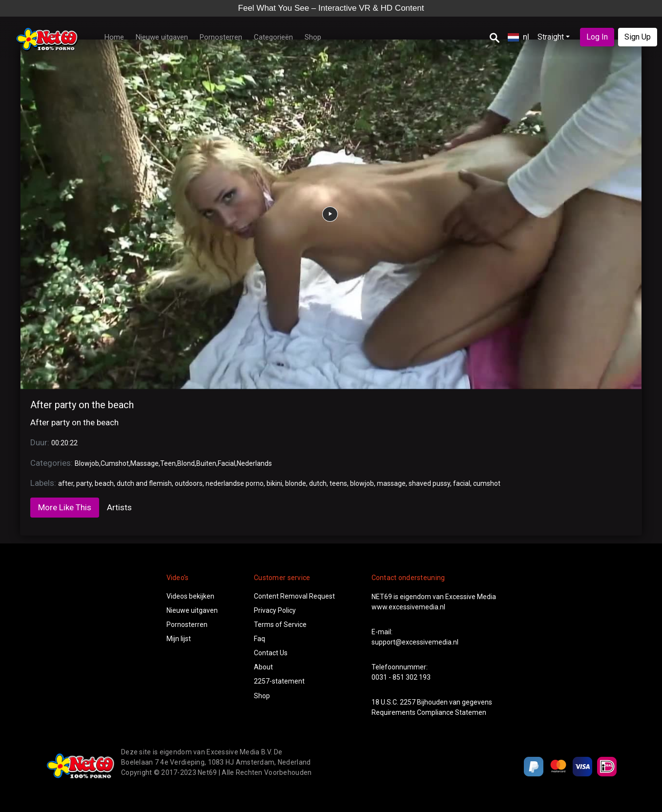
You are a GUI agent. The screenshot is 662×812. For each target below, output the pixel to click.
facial (462, 483)
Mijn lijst (179, 639)
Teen (168, 463)
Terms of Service (280, 625)
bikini (274, 483)
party (84, 483)
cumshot (487, 483)
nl (518, 37)
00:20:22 (64, 443)
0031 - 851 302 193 (401, 677)
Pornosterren (221, 37)
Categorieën (273, 37)
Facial (227, 463)
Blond (186, 463)
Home (114, 37)
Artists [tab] (119, 507)
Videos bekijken (190, 596)
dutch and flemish (144, 483)
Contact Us (271, 653)
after (66, 483)
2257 (408, 702)
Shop (313, 37)
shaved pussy (429, 483)
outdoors (189, 483)
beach (104, 483)
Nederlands (254, 463)
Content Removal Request (294, 596)
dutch (318, 483)
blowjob (362, 483)
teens (338, 483)
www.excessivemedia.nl (408, 607)
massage (391, 483)
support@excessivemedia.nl (415, 642)
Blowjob (87, 463)
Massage (145, 463)
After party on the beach (82, 405)
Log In (597, 37)
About (263, 667)
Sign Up (638, 37)
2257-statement (279, 681)
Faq (259, 639)
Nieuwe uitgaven (162, 37)
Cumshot (115, 463)
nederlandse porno (235, 483)
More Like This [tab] (65, 507)
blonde (296, 483)
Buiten (206, 463)
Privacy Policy (275, 610)
